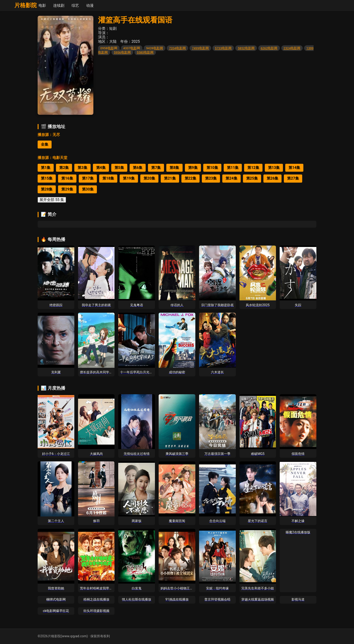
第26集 (272, 178)
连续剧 (59, 5)
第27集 (293, 178)
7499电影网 (200, 48)
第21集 (170, 178)
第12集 (253, 168)
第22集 (190, 178)
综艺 (75, 5)
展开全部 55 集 (52, 200)
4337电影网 (132, 48)
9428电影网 (155, 48)
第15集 (47, 178)
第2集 (64, 168)
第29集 (67, 189)
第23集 (211, 178)
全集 (45, 144)
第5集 (119, 168)
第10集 (212, 168)
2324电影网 (292, 48)
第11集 (233, 168)
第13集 (274, 168)
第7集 (156, 168)
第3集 (82, 168)
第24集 (231, 178)
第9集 (193, 168)
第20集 (149, 178)
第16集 (67, 178)
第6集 (138, 168)
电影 (42, 5)
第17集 (88, 178)
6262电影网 (269, 48)
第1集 (46, 168)
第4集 (101, 168)
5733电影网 (223, 48)
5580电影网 (145, 52)
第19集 (129, 178)
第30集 (88, 189)
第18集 (108, 178)
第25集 (252, 178)
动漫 (90, 5)
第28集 (47, 189)
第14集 (294, 168)
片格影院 (26, 5)
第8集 (174, 168)
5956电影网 (122, 52)
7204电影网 (178, 48)
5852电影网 (246, 48)
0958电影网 (109, 48)
